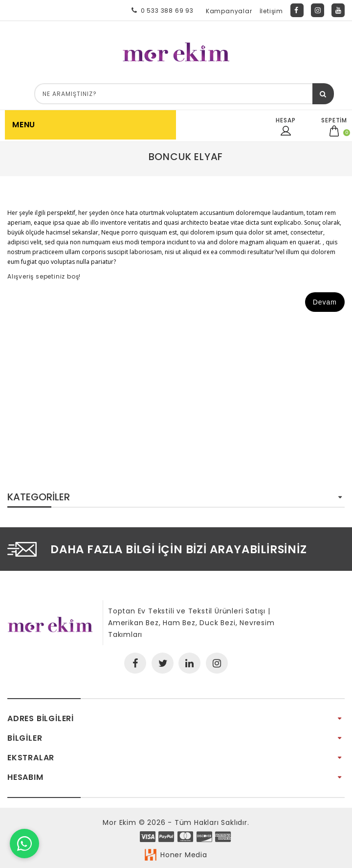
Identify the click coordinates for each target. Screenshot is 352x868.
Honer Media (184, 855)
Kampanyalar (229, 11)
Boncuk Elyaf (186, 157)
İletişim (271, 11)
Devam (325, 302)
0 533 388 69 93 (161, 10)
